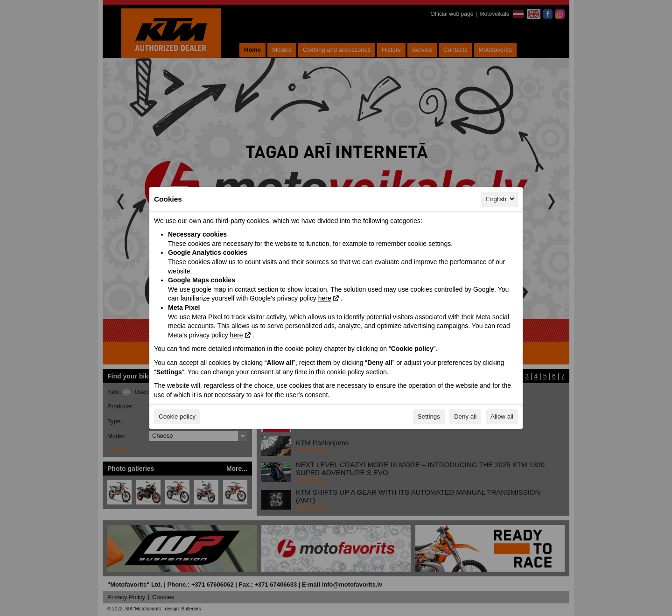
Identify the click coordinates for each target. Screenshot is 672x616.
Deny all (465, 416)
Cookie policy (177, 416)
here (325, 298)
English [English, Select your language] (501, 199)
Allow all (502, 416)
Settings (429, 416)
